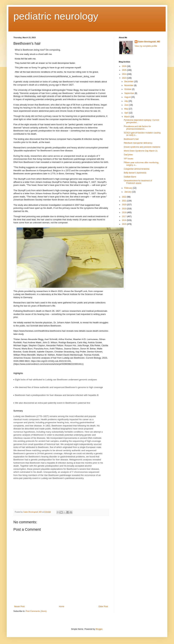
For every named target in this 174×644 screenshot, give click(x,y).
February (129, 188)
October (128, 89)
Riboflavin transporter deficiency (138, 143)
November (129, 85)
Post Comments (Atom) (36, 611)
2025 (124, 70)
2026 (124, 66)
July (126, 101)
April (127, 113)
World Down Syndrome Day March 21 (141, 151)
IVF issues (128, 159)
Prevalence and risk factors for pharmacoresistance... (137, 128)
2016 (124, 220)
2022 (124, 197)
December (129, 82)
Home (62, 607)
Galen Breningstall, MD (149, 42)
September (129, 93)
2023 (124, 78)
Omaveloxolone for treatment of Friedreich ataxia (138, 182)
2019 (124, 209)
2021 (124, 201)
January (128, 192)
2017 (124, 216)
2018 (124, 212)
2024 (124, 74)
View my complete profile (146, 46)
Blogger (99, 629)
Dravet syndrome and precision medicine (142, 147)
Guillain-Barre (130, 177)
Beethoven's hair (131, 139)
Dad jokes (128, 155)
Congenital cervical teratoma (137, 169)
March (127, 117)
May (126, 109)
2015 (124, 224)
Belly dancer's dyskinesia (135, 173)
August (128, 97)
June (127, 105)
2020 (124, 205)
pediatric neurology (56, 16)
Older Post (103, 607)
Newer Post (19, 607)
